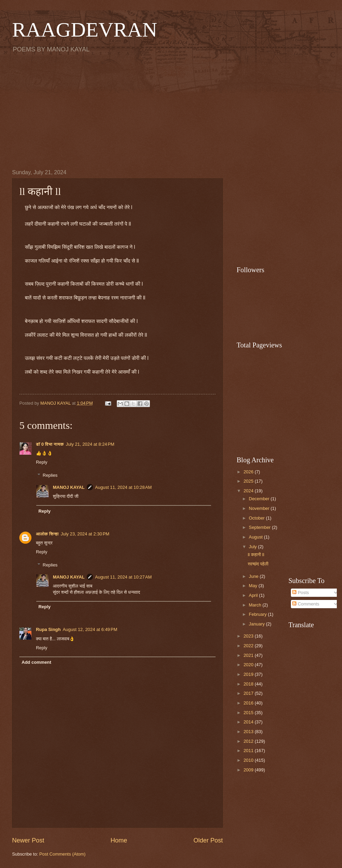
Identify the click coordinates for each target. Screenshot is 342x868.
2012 (249, 741)
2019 (249, 674)
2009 (249, 770)
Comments (306, 604)
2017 (249, 693)
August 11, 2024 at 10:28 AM (123, 487)
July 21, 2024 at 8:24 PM (90, 444)
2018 (249, 684)
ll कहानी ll (256, 555)
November (260, 508)
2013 (249, 732)
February (258, 614)
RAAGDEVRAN (85, 30)
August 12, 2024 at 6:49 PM (90, 629)
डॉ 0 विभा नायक (50, 444)
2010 (249, 760)
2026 (249, 472)
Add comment (36, 662)
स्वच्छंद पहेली (258, 564)
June (254, 576)
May (254, 586)
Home (119, 840)
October (257, 518)
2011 (249, 751)
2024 (249, 491)
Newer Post (28, 840)
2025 (249, 481)
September (260, 527)
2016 (249, 703)
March (255, 605)
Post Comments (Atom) (63, 854)
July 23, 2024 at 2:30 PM (85, 534)
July (253, 547)
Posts (301, 593)
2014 (249, 722)
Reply (42, 462)
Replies (50, 475)
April (254, 595)
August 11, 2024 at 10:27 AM (123, 577)
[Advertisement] (171, 111)
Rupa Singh (48, 629)
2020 (249, 665)
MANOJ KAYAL (69, 487)
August (256, 537)
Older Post (208, 840)
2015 (249, 713)
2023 (249, 636)
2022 (249, 646)
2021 (249, 655)
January (257, 624)
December (260, 499)
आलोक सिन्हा (47, 534)
